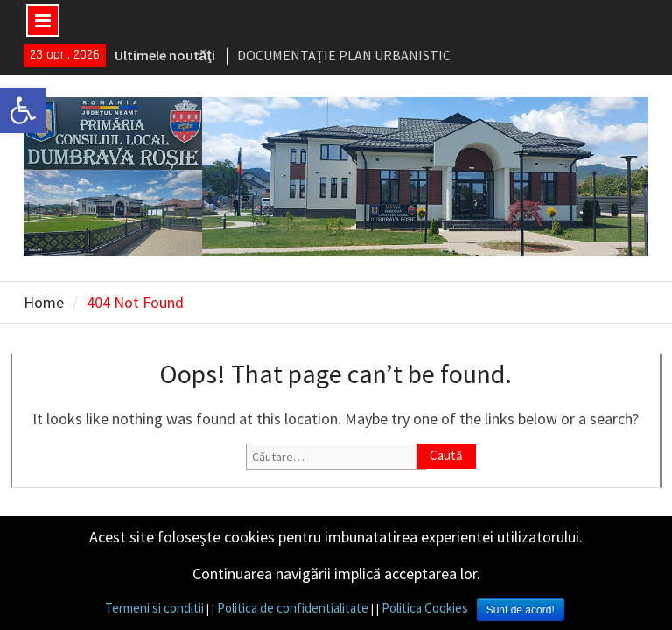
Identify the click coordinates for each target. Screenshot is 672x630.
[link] (23, 110)
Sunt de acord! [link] (521, 610)
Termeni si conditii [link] (154, 608)
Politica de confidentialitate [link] (293, 608)
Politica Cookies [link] (425, 608)
